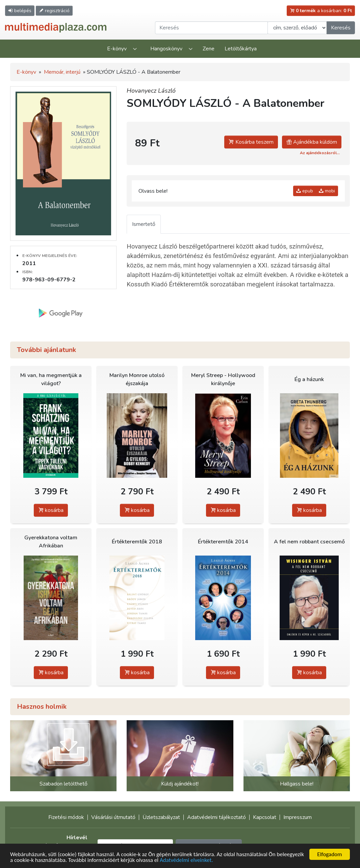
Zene (209, 49)
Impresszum (298, 817)
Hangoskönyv (166, 49)
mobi (327, 191)
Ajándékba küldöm (312, 142)
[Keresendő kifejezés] (211, 28)
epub (305, 191)
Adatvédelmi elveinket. (186, 861)
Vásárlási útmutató (113, 817)
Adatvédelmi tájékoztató (216, 817)
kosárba (51, 510)
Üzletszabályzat (161, 817)
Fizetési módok (66, 817)
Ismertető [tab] (144, 224)
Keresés (341, 28)
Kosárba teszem (251, 142)
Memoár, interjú (62, 72)
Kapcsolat (265, 817)
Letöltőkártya (241, 49)
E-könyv (117, 49)
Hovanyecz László (151, 91)
